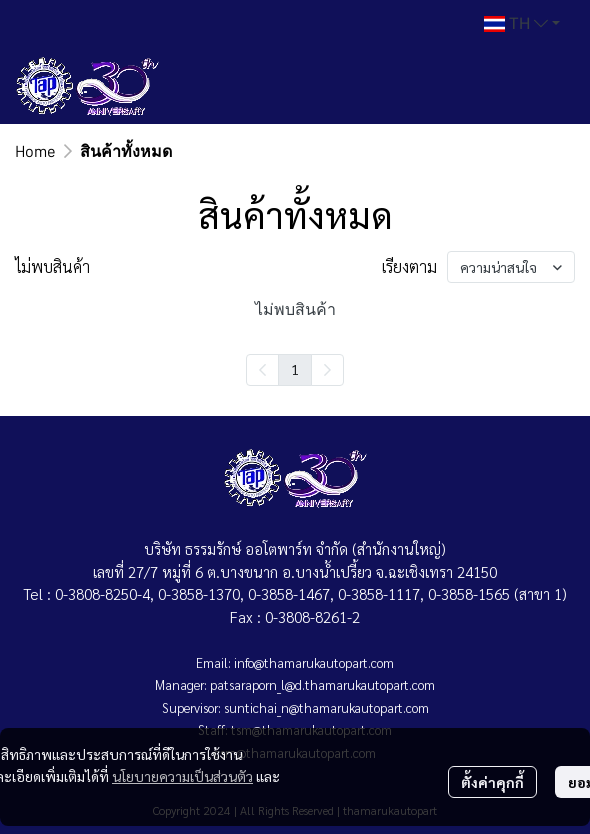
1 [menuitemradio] (295, 369)
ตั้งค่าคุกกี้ (492, 782)
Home (35, 150)
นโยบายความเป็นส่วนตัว (182, 776)
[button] (522, 24)
